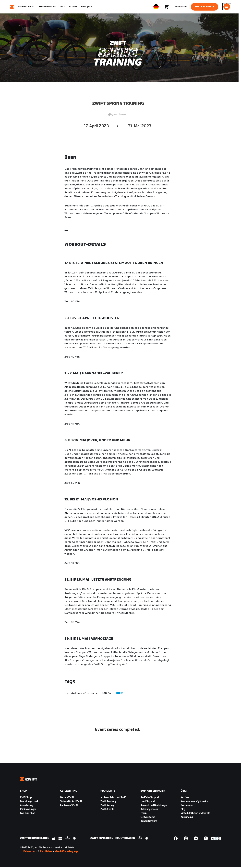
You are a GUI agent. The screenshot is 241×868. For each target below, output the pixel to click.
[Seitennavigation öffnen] (227, 7)
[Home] (12, 7)
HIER (119, 694)
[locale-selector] (156, 7)
